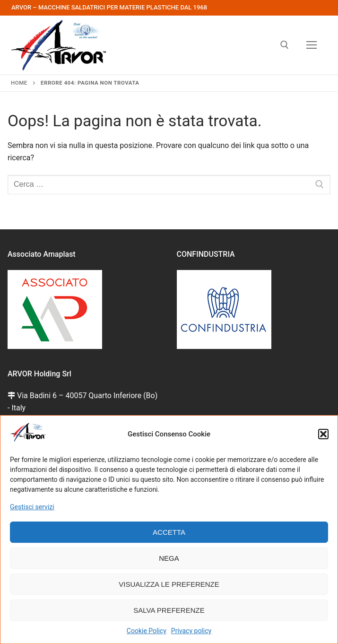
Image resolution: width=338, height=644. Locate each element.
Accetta (169, 532)
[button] (323, 434)
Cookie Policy (147, 631)
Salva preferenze (169, 610)
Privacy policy (191, 631)
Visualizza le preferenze (169, 584)
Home (19, 83)
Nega (169, 558)
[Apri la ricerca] (285, 45)
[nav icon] (312, 45)
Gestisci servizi (32, 507)
